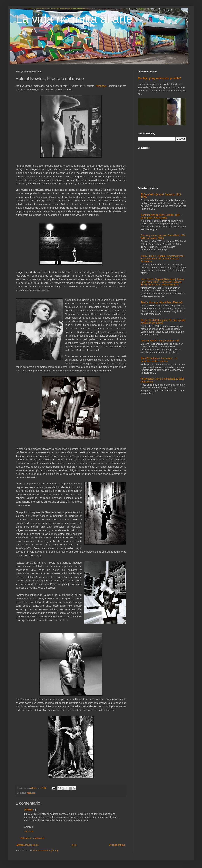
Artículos (31, 793)
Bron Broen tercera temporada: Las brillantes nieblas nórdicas (159, 360)
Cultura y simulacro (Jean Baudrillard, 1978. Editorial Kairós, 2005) (163, 237)
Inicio (74, 845)
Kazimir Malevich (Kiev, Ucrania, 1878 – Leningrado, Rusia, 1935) (161, 216)
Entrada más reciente (28, 845)
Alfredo (28, 810)
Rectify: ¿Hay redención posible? (159, 78)
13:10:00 (29, 831)
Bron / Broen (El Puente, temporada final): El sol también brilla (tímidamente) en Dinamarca (162, 259)
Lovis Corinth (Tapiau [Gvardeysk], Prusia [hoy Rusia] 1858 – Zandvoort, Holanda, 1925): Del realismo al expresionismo (162, 282)
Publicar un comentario (32, 838)
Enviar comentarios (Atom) (44, 851)
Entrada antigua (117, 845)
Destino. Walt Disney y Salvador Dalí (160, 341)
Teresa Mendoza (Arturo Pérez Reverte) (162, 302)
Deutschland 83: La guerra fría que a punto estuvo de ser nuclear (163, 322)
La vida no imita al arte (74, 19)
